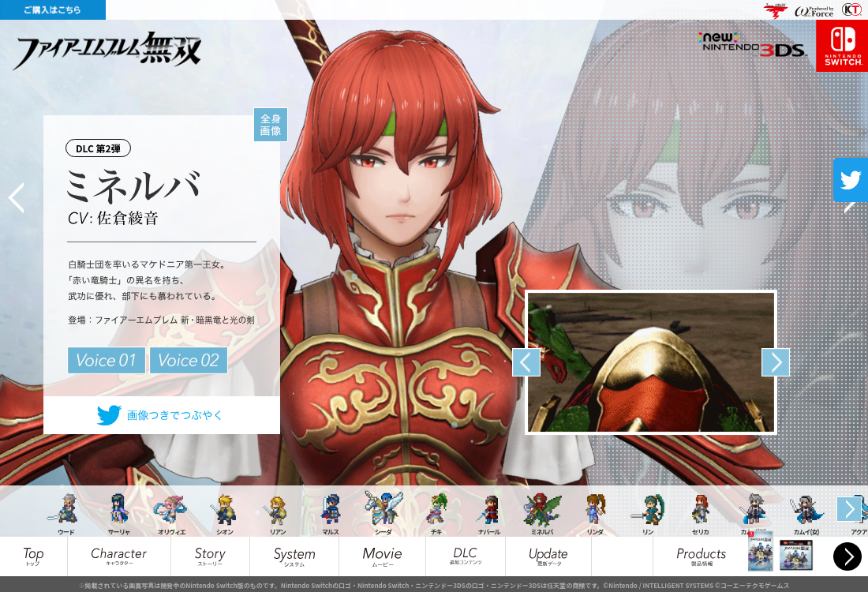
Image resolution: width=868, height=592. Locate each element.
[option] (651, 362)
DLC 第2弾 (102, 145)
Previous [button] (526, 362)
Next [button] (776, 362)
